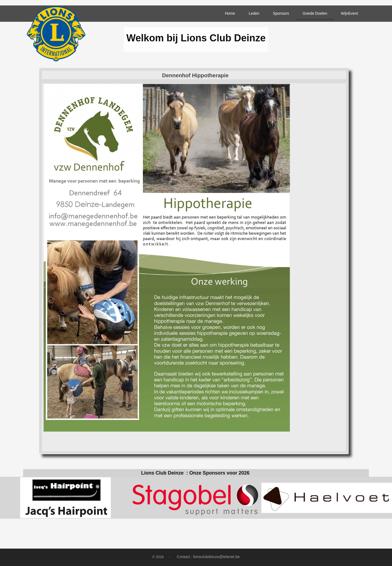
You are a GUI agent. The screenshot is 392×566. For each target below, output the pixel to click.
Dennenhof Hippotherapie (195, 75)
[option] (65, 498)
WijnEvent (349, 13)
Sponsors (281, 13)
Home (230, 13)
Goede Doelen (315, 13)
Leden (254, 13)
